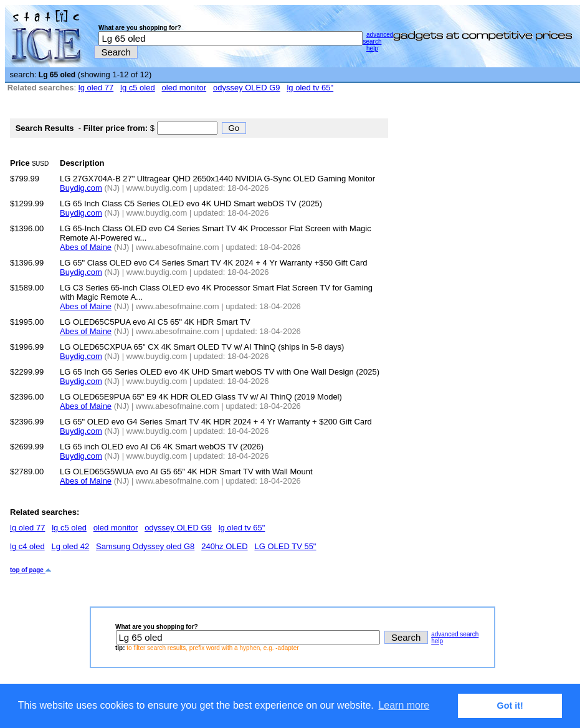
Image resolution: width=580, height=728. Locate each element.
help (372, 48)
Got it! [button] (510, 706)
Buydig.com (81, 188)
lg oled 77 (96, 88)
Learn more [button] (404, 705)
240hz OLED (224, 546)
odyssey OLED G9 (247, 88)
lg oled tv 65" (310, 88)
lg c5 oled (138, 88)
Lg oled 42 (71, 546)
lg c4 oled (27, 546)
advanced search (378, 38)
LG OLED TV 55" (285, 546)
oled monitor (184, 88)
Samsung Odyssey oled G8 (145, 546)
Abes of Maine (86, 247)
